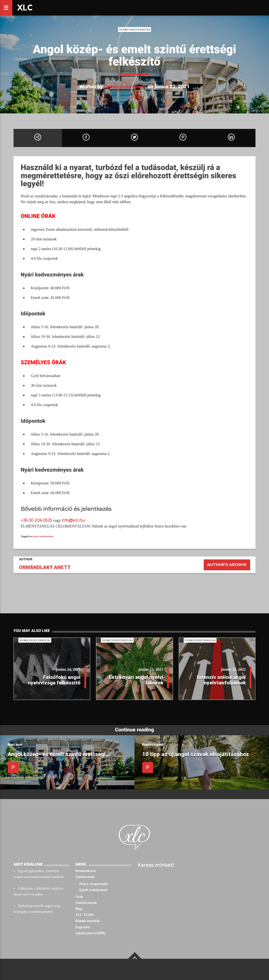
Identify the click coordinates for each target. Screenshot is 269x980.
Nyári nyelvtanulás (134, 30)
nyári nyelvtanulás (43, 536)
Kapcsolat (83, 927)
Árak (79, 897)
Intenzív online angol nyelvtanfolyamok (221, 680)
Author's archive (227, 565)
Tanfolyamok (85, 877)
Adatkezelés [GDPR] (90, 933)
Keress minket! (156, 865)
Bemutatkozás (86, 871)
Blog (79, 909)
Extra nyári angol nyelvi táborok (136, 680)
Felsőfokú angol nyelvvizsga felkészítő (54, 680)
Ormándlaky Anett (125, 87)
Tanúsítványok (86, 903)
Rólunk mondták (88, 921)
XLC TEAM (85, 915)
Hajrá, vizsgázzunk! (94, 884)
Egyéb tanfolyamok (93, 890)
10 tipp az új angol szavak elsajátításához (196, 754)
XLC (25, 8)
